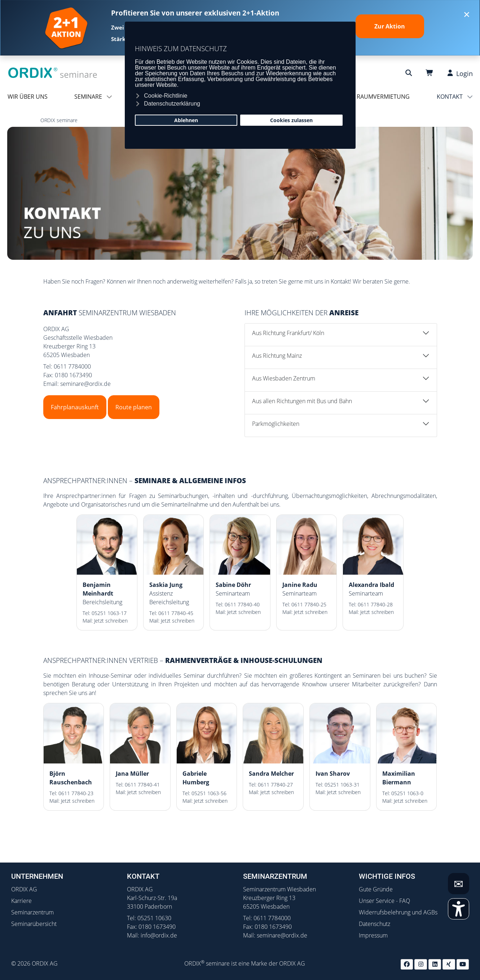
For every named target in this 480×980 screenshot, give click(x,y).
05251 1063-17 (109, 613)
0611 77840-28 (375, 604)
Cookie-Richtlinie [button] (166, 96)
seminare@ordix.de (85, 384)
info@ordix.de (159, 935)
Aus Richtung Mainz (277, 356)
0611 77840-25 (309, 604)
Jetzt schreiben (111, 621)
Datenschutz (375, 924)
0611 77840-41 (142, 785)
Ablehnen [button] (186, 120)
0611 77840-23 (76, 793)
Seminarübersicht (34, 924)
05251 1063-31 (342, 785)
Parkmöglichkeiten (276, 424)
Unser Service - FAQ (384, 901)
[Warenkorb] (431, 73)
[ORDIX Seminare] (53, 72)
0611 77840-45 (176, 613)
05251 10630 (154, 918)
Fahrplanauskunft (75, 407)
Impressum (373, 935)
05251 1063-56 (209, 793)
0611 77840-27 (275, 785)
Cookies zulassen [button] (291, 120)
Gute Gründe (376, 889)
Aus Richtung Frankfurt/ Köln (288, 333)
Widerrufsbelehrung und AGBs (398, 912)
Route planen (134, 407)
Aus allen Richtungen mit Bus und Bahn (302, 401)
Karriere (21, 901)
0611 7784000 (72, 366)
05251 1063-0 (407, 793)
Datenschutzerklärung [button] (172, 104)
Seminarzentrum (32, 912)
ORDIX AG (24, 889)
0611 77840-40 (242, 604)
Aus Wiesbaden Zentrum (284, 378)
